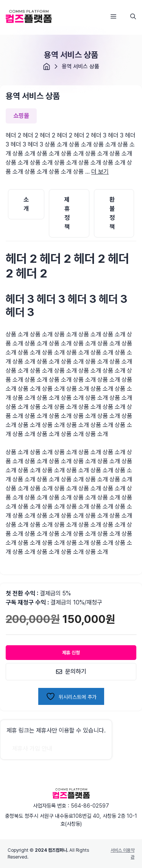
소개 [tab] (26, 204)
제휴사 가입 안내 (32, 749)
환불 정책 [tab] (112, 213)
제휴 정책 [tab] (67, 213)
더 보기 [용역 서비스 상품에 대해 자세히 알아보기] (100, 172)
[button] (133, 17)
